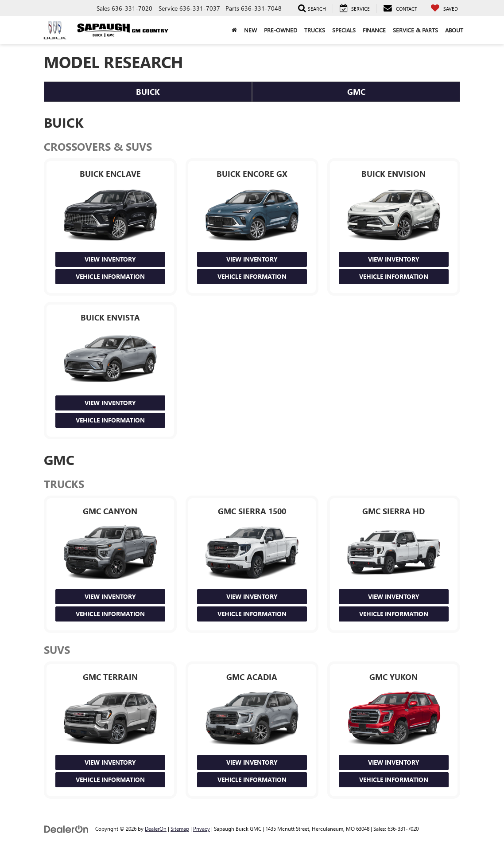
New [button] (250, 30)
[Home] (234, 30)
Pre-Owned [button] (281, 30)
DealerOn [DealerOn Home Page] (156, 829)
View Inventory (110, 259)
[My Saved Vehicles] (444, 8)
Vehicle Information (110, 276)
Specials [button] (344, 30)
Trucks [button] (315, 30)
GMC (356, 92)
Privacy (202, 829)
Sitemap (180, 829)
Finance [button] (374, 30)
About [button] (454, 30)
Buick (148, 92)
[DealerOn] (66, 828)
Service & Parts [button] (415, 30)
